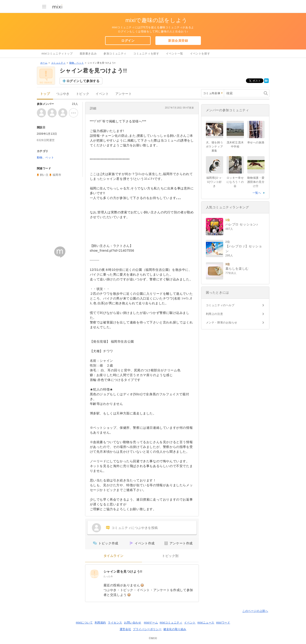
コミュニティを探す (146, 54)
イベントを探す (200, 54)
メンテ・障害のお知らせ (222, 323)
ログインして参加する (83, 81)
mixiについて (84, 623)
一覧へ (257, 193)
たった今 (108, 576)
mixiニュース (206, 623)
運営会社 (125, 629)
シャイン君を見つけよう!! (123, 572)
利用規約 (100, 623)
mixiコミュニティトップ (57, 54)
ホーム (44, 63)
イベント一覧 (174, 54)
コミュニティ (58, 63)
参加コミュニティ (115, 54)
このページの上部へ (255, 611)
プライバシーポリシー (147, 629)
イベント (102, 94)
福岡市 (57, 175)
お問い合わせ (133, 623)
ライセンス (115, 623)
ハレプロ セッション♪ (242, 224)
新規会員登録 (178, 41)
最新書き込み (88, 54)
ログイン (128, 41)
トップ (45, 94)
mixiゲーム (151, 623)
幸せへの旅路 (256, 142)
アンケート (124, 94)
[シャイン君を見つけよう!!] (94, 574)
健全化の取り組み (175, 629)
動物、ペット (77, 63)
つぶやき (63, 94)
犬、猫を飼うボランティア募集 (215, 147)
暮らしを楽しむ (237, 269)
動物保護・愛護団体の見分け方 (256, 182)
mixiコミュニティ (171, 623)
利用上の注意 (215, 314)
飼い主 (44, 175)
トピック (83, 94)
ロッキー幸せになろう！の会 (235, 182)
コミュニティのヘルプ (220, 305)
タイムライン (114, 556)
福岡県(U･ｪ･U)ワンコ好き (214, 182)
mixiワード (223, 623)
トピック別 (170, 556)
